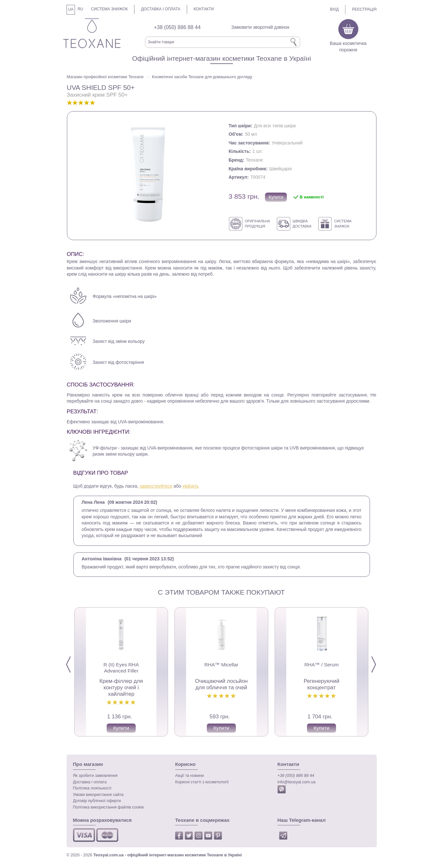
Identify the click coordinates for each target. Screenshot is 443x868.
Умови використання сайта (98, 795)
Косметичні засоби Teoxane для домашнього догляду (202, 77)
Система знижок (110, 9)
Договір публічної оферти (97, 801)
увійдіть (191, 486)
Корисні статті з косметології (202, 782)
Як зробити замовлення (95, 776)
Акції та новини (190, 776)
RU (80, 9)
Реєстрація (364, 9)
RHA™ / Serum (321, 665)
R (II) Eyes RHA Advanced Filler (121, 667)
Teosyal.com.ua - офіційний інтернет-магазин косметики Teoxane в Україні (168, 855)
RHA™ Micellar (221, 665)
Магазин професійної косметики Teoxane (105, 77)
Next (379, 665)
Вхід (334, 9)
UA (71, 9)
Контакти (204, 9)
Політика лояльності (92, 788)
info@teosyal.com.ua (297, 782)
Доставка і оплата (161, 9)
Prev (74, 665)
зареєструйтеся (156, 486)
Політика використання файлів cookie (109, 807)
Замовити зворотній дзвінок (260, 27)
